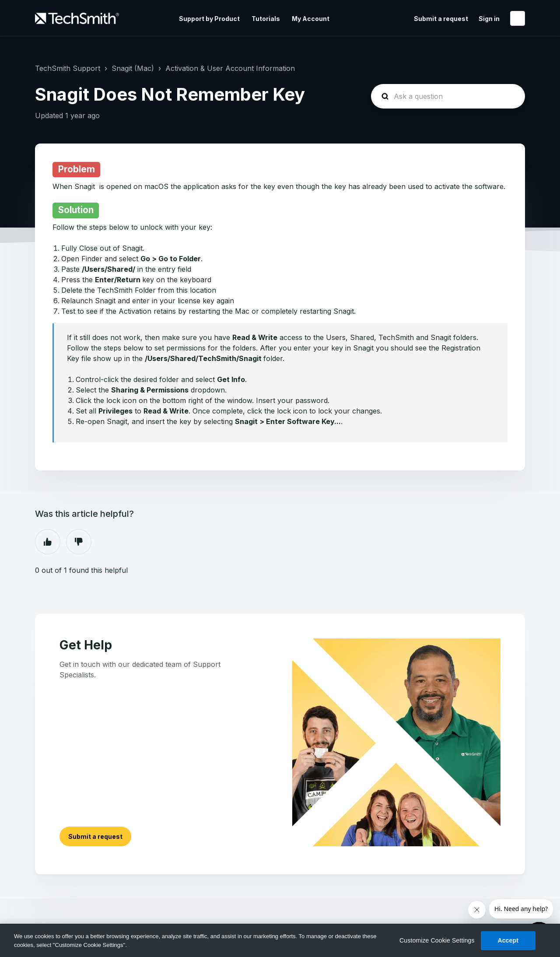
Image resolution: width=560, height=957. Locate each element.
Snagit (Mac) (133, 68)
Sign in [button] (489, 19)
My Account (311, 19)
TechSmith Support (68, 68)
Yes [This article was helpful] (48, 542)
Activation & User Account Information (230, 68)
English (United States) (518, 18)
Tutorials (266, 19)
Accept (508, 940)
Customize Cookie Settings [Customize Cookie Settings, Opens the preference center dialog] (437, 940)
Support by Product (209, 19)
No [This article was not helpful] (79, 542)
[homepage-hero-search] (448, 96)
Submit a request (441, 19)
